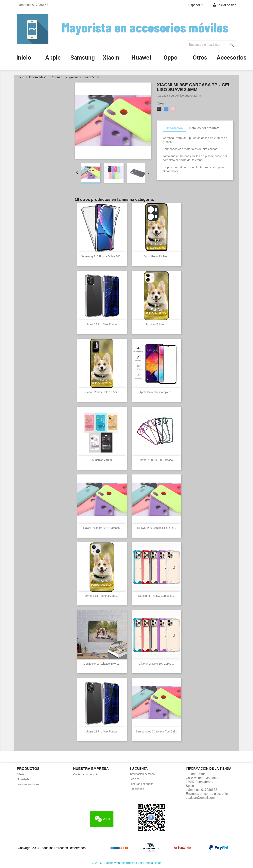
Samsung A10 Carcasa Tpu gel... (156, 731)
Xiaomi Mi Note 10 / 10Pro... (156, 664)
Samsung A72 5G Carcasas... (156, 596)
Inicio (24, 58)
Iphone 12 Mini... (157, 324)
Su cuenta (139, 769)
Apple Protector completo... (157, 392)
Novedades (24, 779)
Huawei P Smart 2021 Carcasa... (102, 528)
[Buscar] (211, 45)
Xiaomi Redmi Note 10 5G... (102, 392)
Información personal (142, 774)
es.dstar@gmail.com (200, 798)
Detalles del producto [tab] (204, 128)
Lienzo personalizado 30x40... (102, 664)
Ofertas (21, 774)
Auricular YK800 (102, 460)
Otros (200, 58)
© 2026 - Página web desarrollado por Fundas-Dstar (126, 863)
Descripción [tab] (174, 128)
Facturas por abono (141, 784)
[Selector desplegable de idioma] (196, 5)
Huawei (141, 58)
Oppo (171, 58)
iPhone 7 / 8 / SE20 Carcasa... (156, 460)
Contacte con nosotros (87, 774)
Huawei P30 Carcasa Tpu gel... (156, 528)
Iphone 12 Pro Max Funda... (102, 324)
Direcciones (137, 789)
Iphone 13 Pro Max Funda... (102, 731)
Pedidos (135, 779)
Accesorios (232, 58)
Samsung (83, 58)
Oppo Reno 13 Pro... (156, 256)
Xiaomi (112, 58)
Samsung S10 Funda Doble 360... (102, 256)
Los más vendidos (28, 784)
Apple (53, 58)
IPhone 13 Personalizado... (102, 596)
